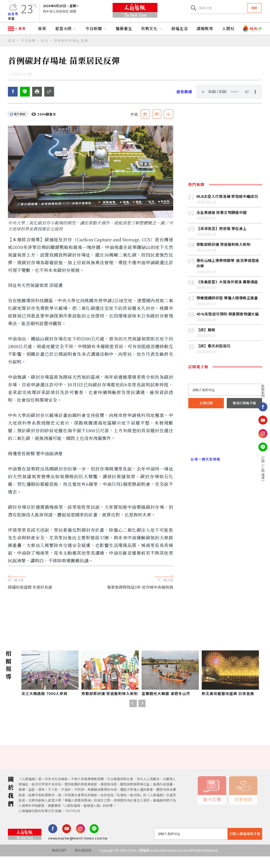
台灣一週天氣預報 (204, 470)
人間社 (228, 36)
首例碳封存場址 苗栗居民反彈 (74, 48)
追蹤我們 (263, 391)
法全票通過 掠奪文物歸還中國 (222, 224)
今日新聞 (96, 36)
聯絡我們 (58, 862)
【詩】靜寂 (206, 341)
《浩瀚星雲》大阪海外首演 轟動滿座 (227, 293)
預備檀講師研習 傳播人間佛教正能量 (227, 309)
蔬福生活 (180, 36)
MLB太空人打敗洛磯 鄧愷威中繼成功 (227, 208)
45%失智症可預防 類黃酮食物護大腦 (228, 325)
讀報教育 (205, 36)
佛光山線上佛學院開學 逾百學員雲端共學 (228, 275)
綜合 (45, 48)
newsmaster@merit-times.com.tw (78, 850)
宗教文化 (152, 36)
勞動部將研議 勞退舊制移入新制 (223, 256)
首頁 (42, 36)
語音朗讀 (184, 103)
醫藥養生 (124, 36)
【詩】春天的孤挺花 (214, 357)
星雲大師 (66, 36)
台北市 (13, 16)
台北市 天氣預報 (225, 448)
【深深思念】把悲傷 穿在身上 (222, 240)
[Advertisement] (135, 627)
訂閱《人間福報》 (263, 469)
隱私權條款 (83, 862)
